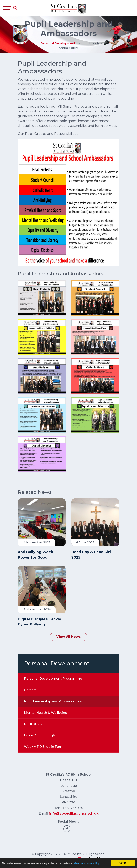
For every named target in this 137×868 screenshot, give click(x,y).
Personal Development (58, 43)
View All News (68, 637)
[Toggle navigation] (7, 8)
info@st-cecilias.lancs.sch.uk (74, 814)
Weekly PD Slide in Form (44, 747)
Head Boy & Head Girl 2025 (91, 554)
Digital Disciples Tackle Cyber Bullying (39, 622)
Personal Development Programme (53, 679)
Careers (30, 690)
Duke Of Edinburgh (40, 735)
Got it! (123, 863)
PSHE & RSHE (35, 724)
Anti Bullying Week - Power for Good (37, 554)
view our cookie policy (87, 863)
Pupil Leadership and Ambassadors (53, 701)
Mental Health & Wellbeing (46, 713)
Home (29, 43)
